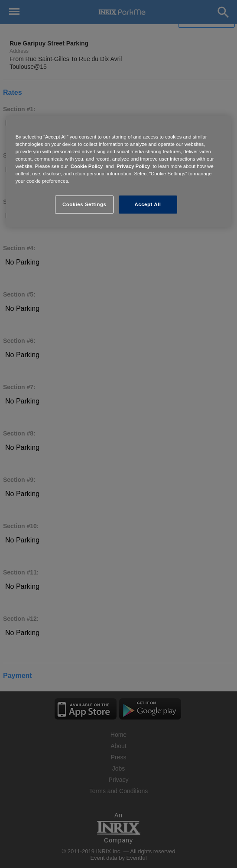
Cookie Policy (87, 166)
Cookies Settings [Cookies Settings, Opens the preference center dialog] (84, 204)
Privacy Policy (133, 166)
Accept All (148, 204)
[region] (119, 171)
